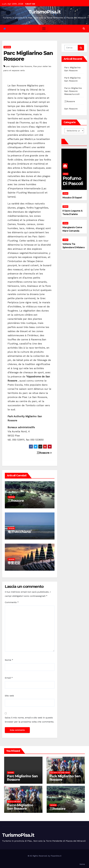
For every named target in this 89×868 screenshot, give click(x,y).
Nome (9, 660)
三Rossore (44, 453)
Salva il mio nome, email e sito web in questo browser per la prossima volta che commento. (29, 720)
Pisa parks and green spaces (60, 773)
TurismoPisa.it (45, 12)
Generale (7, 47)
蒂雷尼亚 (14, 563)
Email (9, 678)
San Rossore (71, 109)
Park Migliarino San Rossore (65, 778)
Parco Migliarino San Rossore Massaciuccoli (73, 91)
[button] (84, 28)
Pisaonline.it (56, 856)
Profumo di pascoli (73, 181)
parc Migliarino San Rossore (19, 66)
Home (82, 864)
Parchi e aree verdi (14, 801)
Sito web (9, 696)
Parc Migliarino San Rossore (28, 56)
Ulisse (66, 174)
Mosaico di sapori (72, 198)
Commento (12, 602)
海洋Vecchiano (19, 532)
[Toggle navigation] (44, 29)
